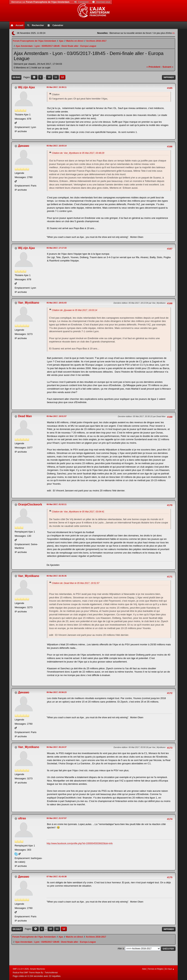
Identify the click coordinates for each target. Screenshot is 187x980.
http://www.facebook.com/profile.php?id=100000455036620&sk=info (80, 843)
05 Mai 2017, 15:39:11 (57, 87)
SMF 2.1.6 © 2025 (21, 969)
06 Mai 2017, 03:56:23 (57, 692)
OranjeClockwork (30, 504)
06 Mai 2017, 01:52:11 (57, 504)
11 (56, 77)
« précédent (153, 67)
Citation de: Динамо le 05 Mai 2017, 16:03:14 (75, 310)
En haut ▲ (170, 969)
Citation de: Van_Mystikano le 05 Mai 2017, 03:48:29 (78, 153)
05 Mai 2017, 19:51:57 (57, 416)
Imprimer (169, 77)
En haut (17, 929)
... (45, 77)
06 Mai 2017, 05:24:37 (57, 747)
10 (49, 77)
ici (173, 33)
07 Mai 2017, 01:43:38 (57, 877)
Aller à (121, 949)
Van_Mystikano (29, 303)
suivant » (168, 67)
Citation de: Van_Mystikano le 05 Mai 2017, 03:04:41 (78, 512)
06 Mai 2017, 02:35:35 (57, 576)
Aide (144, 969)
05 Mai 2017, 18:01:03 (57, 303)
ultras (22, 818)
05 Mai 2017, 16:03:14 (57, 146)
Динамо (24, 146)
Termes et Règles (156, 969)
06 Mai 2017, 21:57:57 (57, 818)
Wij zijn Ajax (27, 87)
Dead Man (25, 416)
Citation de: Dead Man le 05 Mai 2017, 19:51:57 (76, 583)
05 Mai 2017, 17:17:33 (57, 248)
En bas (16, 77)
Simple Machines (37, 969)
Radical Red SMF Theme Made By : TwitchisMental (35, 973)
